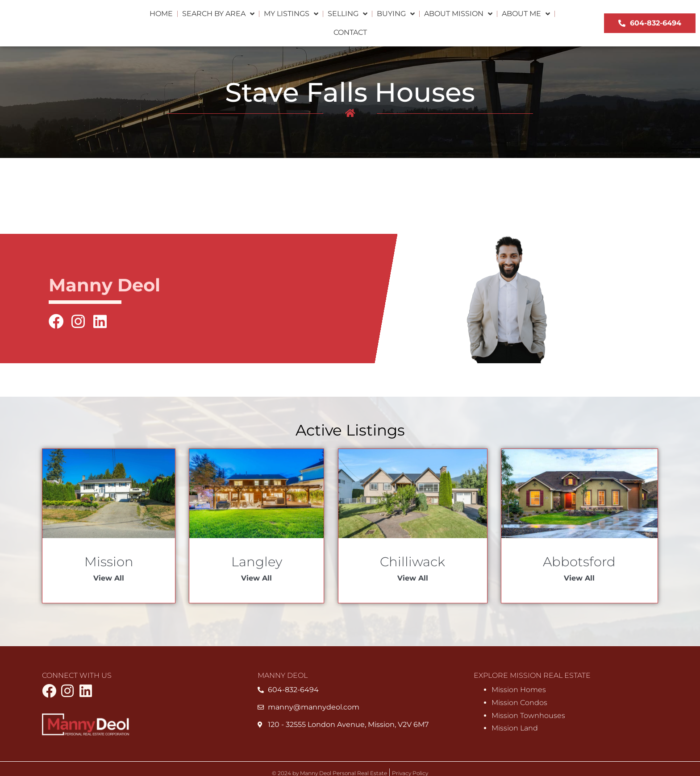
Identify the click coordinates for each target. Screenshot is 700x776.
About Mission (458, 14)
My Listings (291, 14)
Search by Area (218, 14)
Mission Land (515, 728)
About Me (526, 14)
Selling (348, 14)
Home (161, 14)
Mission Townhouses (528, 716)
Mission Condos (519, 703)
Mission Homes (519, 690)
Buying (396, 14)
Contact (350, 32)
